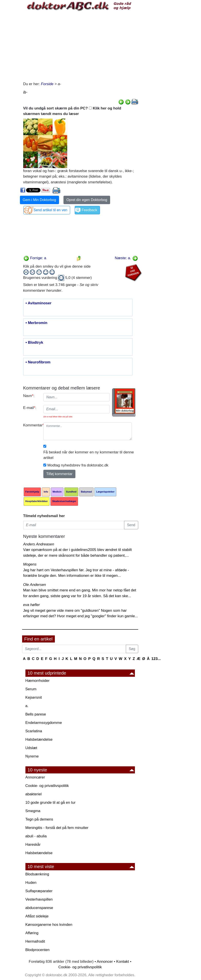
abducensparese (39, 908)
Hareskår (33, 845)
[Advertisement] (81, 46)
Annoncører (35, 777)
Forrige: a (35, 258)
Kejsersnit (34, 697)
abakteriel (34, 794)
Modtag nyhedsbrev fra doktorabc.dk (78, 465)
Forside (47, 84)
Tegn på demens (39, 819)
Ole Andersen (35, 585)
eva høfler (32, 605)
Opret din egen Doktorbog (87, 200)
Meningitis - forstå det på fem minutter (57, 828)
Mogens (30, 564)
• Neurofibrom (38, 362)
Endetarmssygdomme (44, 723)
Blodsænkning (37, 874)
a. (27, 706)
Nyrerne (32, 756)
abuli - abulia (36, 836)
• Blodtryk (34, 343)
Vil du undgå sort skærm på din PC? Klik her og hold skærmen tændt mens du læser (72, 111)
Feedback (89, 210)
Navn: (29, 396)
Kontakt (123, 962)
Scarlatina (34, 731)
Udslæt (31, 748)
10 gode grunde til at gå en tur (51, 803)
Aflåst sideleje (37, 916)
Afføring (32, 933)
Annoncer (105, 962)
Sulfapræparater (39, 891)
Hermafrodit (35, 941)
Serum (31, 689)
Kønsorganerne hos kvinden (49, 925)
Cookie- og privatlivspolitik (47, 786)
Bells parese (36, 714)
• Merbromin (37, 323)
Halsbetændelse (39, 739)
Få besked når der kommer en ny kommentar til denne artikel (89, 455)
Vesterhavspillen (39, 899)
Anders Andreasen (39, 544)
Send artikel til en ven (51, 210)
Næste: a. (126, 258)
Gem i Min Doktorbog (39, 200)
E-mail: (30, 408)
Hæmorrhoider (38, 681)
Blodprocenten (38, 950)
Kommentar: (32, 425)
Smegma (33, 811)
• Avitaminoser (39, 303)
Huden (31, 883)
